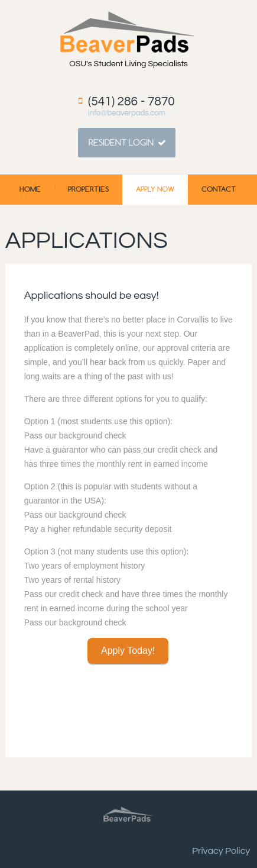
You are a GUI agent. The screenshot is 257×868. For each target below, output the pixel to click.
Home (30, 189)
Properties (88, 189)
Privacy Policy (221, 851)
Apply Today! (128, 651)
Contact (219, 189)
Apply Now (155, 189)
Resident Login (121, 143)
